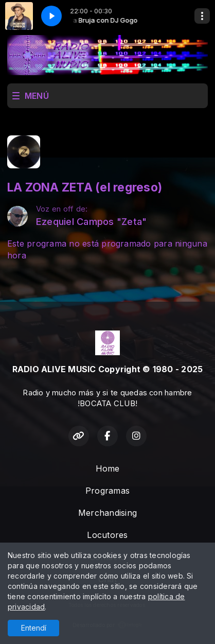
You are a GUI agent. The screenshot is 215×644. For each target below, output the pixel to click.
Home (108, 468)
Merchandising (107, 513)
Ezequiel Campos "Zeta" (91, 222)
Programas (107, 491)
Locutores (107, 535)
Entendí (34, 628)
